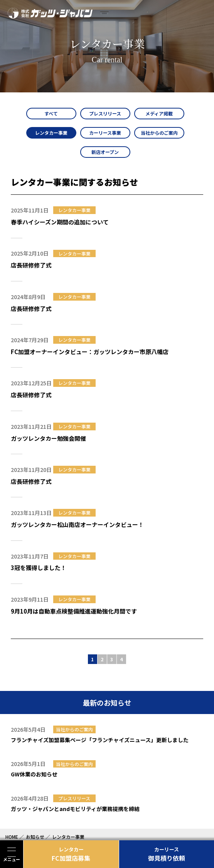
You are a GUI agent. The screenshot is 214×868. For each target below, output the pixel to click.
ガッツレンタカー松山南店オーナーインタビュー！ (77, 524)
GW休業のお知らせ (34, 774)
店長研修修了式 (31, 265)
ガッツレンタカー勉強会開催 (48, 438)
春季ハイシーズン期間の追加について (60, 222)
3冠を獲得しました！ (39, 568)
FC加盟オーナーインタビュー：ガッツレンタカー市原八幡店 (90, 352)
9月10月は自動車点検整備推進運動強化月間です (74, 611)
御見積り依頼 (167, 854)
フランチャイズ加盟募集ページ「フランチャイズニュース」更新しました (100, 740)
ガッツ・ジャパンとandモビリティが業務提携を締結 (75, 809)
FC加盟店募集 (71, 854)
